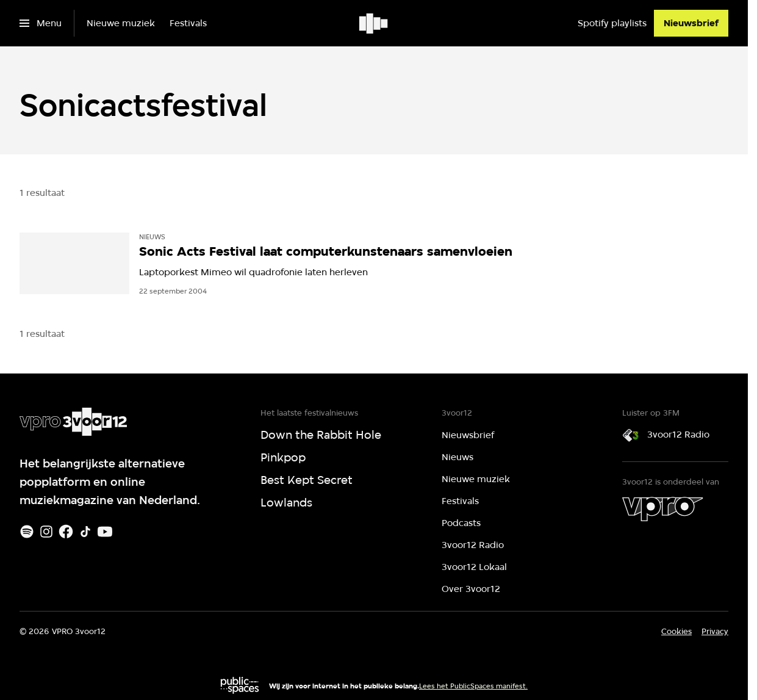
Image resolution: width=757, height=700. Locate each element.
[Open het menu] (41, 23)
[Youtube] (105, 532)
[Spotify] (27, 532)
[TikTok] (85, 532)
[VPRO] (662, 509)
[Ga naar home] (374, 23)
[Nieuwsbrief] (691, 23)
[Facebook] (66, 532)
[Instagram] (46, 532)
